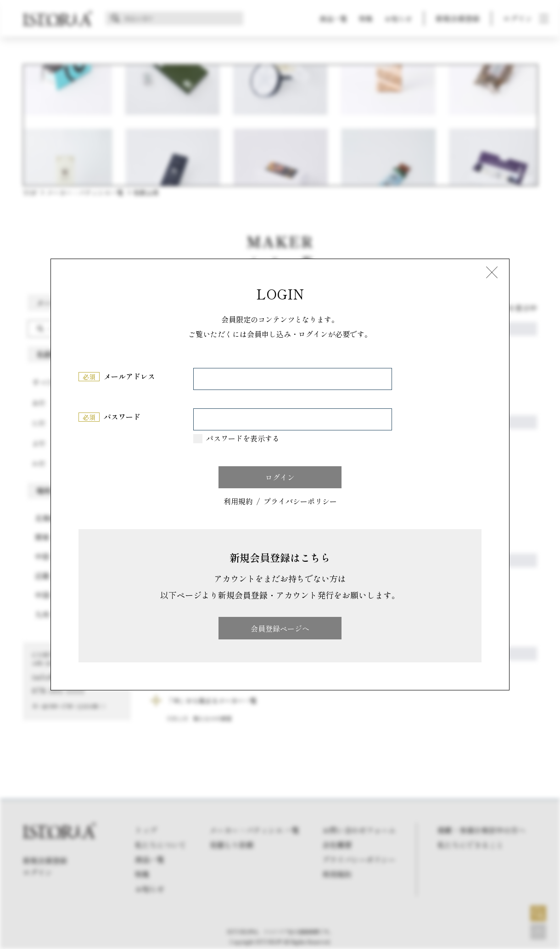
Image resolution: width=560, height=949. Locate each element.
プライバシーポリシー (300, 502)
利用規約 (238, 502)
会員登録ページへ (280, 628)
